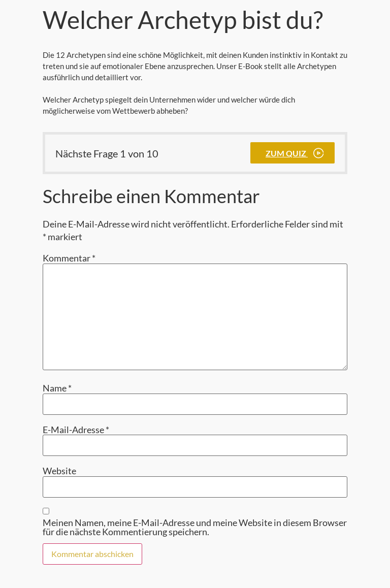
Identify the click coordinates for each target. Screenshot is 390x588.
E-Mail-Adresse (76, 430)
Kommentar (69, 258)
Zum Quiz (287, 153)
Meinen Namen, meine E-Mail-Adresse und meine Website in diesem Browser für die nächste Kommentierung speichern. (195, 527)
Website (59, 471)
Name (57, 388)
